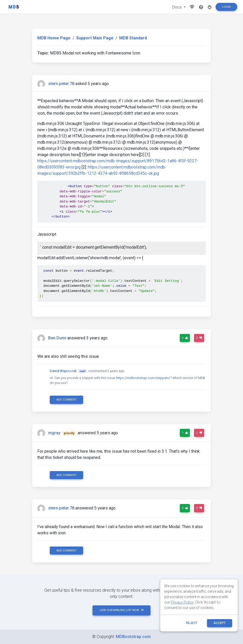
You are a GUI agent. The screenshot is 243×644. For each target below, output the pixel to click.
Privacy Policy (182, 602)
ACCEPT (220, 623)
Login (226, 7)
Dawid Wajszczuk (63, 371)
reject (192, 623)
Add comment (67, 400)
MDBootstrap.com (133, 637)
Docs (177, 7)
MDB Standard (133, 38)
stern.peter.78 (61, 84)
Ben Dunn (57, 338)
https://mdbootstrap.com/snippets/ (143, 378)
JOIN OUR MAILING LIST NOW (121, 610)
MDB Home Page (54, 38)
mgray (54, 433)
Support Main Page (95, 38)
